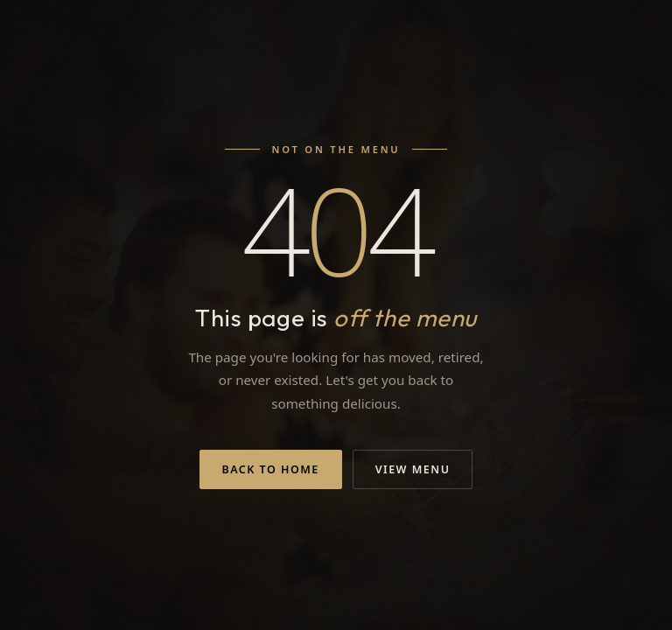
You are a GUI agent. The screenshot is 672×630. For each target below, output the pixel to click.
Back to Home (271, 469)
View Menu (413, 469)
